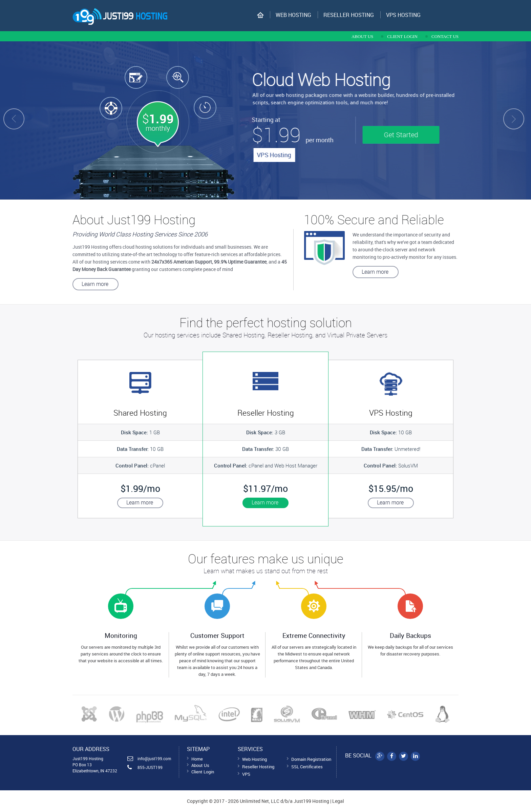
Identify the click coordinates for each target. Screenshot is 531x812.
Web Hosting (293, 15)
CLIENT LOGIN (402, 36)
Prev (9, 121)
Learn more (95, 284)
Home (197, 759)
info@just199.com (154, 758)
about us (362, 36)
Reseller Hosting (349, 15)
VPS (246, 774)
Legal (338, 801)
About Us (200, 765)
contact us (445, 36)
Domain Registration (311, 759)
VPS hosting (403, 15)
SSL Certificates (307, 767)
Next (522, 121)
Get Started (409, 135)
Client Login (203, 772)
